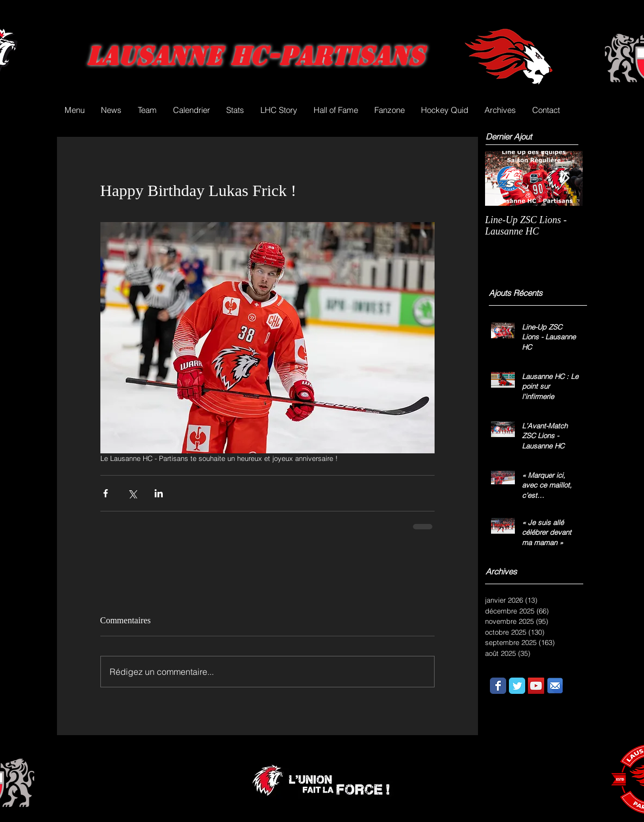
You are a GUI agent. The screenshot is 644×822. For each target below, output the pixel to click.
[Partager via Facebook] (106, 493)
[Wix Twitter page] (517, 686)
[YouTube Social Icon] (536, 686)
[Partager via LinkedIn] (159, 493)
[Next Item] (565, 178)
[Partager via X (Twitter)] (132, 493)
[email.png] (555, 686)
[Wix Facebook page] (498, 686)
